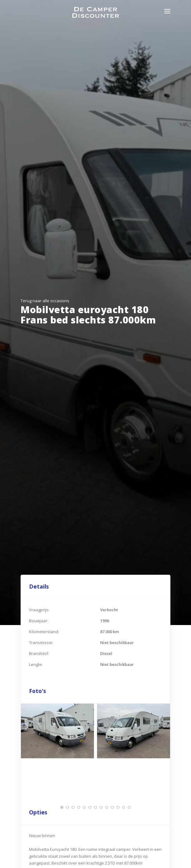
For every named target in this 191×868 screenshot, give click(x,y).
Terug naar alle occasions (45, 301)
